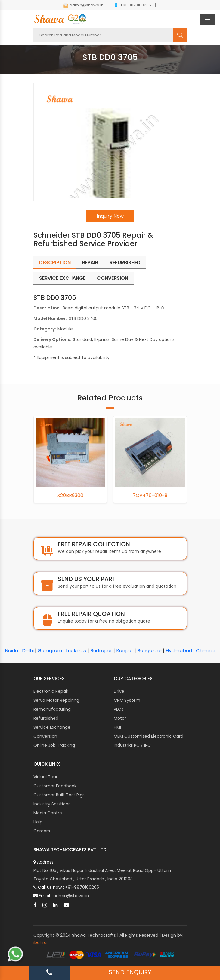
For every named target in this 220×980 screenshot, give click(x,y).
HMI (117, 727)
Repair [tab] (90, 262)
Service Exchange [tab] (62, 278)
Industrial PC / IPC (132, 745)
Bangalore (149, 651)
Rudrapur (101, 651)
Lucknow (76, 651)
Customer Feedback (55, 786)
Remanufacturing (52, 709)
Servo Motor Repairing (56, 700)
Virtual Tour (45, 777)
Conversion (45, 736)
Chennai (206, 651)
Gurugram (50, 651)
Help (38, 822)
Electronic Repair (51, 691)
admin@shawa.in (83, 5)
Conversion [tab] (113, 278)
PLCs (119, 709)
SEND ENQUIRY (130, 972)
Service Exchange (52, 727)
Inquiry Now (110, 216)
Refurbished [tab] (125, 262)
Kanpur (125, 651)
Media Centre (48, 813)
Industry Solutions (52, 804)
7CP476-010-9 (150, 496)
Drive (119, 691)
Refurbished (46, 718)
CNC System (127, 700)
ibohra (40, 942)
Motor (120, 718)
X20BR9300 (70, 496)
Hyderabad (179, 651)
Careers (42, 831)
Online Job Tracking (54, 745)
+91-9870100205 (132, 5)
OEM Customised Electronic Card (149, 736)
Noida (11, 651)
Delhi (28, 651)
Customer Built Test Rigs (59, 795)
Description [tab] (55, 262)
